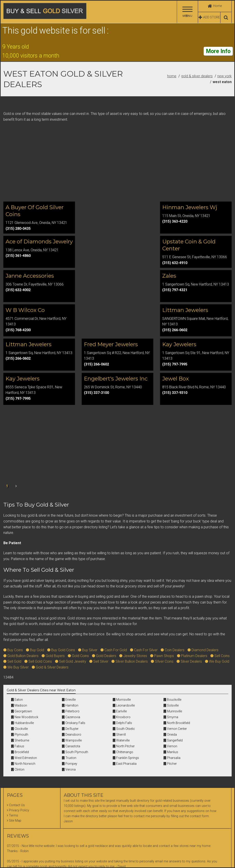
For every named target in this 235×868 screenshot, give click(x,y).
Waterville (121, 740)
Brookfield (20, 752)
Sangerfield (173, 740)
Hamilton (70, 705)
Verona (69, 769)
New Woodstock (25, 717)
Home (172, 76)
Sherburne (20, 740)
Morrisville (122, 700)
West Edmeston (24, 758)
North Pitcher (124, 746)
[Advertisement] (117, 163)
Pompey (70, 764)
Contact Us (17, 805)
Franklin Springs (126, 758)
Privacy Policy (19, 810)
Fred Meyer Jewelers (111, 344)
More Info (218, 51)
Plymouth (20, 735)
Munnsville (173, 711)
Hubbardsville (22, 723)
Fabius (18, 746)
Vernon (170, 746)
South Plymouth (75, 752)
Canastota (71, 746)
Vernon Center (175, 729)
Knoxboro (122, 717)
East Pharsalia (125, 764)
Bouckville (172, 700)
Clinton (18, 769)
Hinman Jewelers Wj (190, 207)
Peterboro (71, 711)
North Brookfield (177, 723)
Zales (169, 276)
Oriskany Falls (74, 723)
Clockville (19, 729)
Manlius (171, 752)
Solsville (171, 705)
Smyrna (171, 717)
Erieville (69, 700)
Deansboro (72, 735)
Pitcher (170, 764)
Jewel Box (176, 379)
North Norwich (23, 764)
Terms (14, 815)
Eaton (17, 700)
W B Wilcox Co (25, 310)
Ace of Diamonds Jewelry (39, 242)
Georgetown (22, 711)
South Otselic (124, 729)
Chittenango (123, 752)
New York (224, 76)
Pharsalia (172, 758)
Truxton (69, 758)
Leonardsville (124, 705)
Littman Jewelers (185, 310)
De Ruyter (70, 729)
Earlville (120, 711)
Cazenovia (71, 717)
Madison (19, 705)
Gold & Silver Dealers (197, 76)
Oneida (170, 735)
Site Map (15, 821)
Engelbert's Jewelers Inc (116, 379)
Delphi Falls (122, 723)
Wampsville (72, 740)
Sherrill (119, 735)
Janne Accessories (30, 276)
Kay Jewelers (179, 344)
